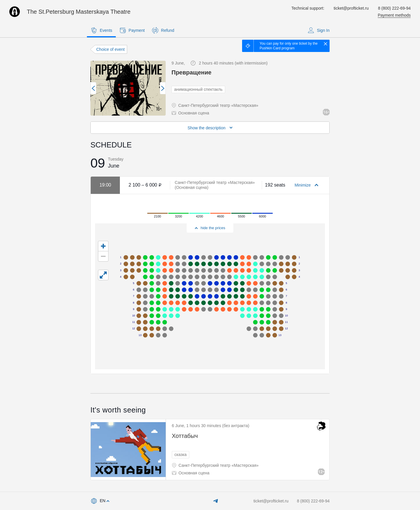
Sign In (318, 30)
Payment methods (394, 15)
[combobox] (100, 501)
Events (101, 30)
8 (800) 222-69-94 (394, 8)
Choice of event (110, 49)
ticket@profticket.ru (351, 8)
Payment (132, 30)
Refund (163, 30)
